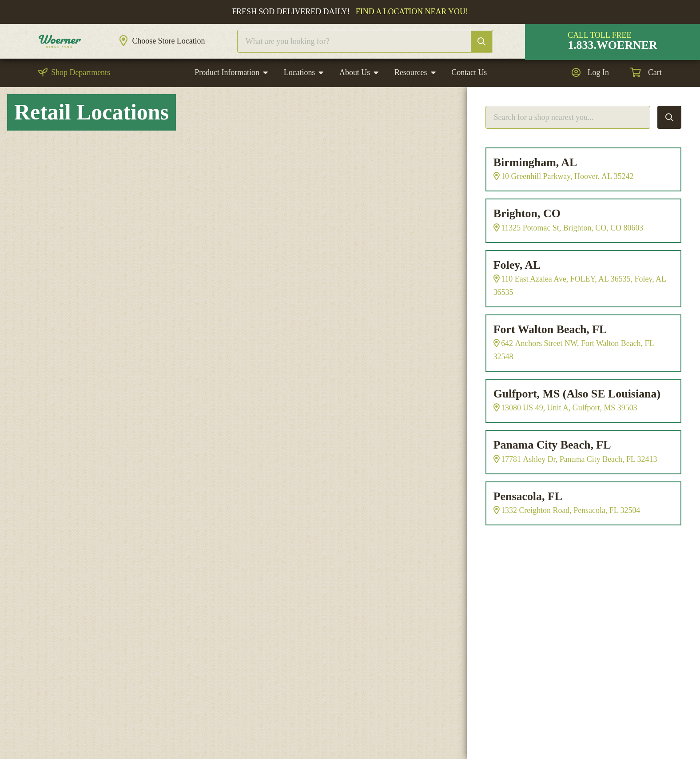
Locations (300, 90)
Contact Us (469, 90)
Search (490, 50)
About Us (355, 90)
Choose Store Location (186, 50)
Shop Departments (81, 90)
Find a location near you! (412, 12)
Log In (598, 90)
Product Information (227, 90)
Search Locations (669, 135)
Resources (411, 90)
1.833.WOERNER (612, 54)
